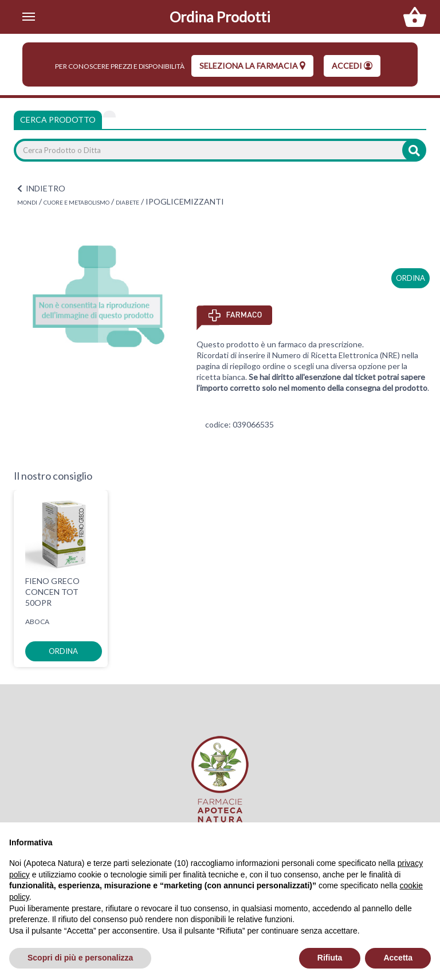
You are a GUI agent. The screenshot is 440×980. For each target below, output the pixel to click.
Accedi (352, 66)
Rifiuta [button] (330, 958)
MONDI (27, 202)
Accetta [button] (398, 958)
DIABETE (127, 202)
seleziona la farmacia (252, 66)
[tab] (109, 114)
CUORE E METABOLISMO (76, 202)
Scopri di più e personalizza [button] (80, 958)
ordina (410, 278)
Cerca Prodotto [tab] (58, 119)
